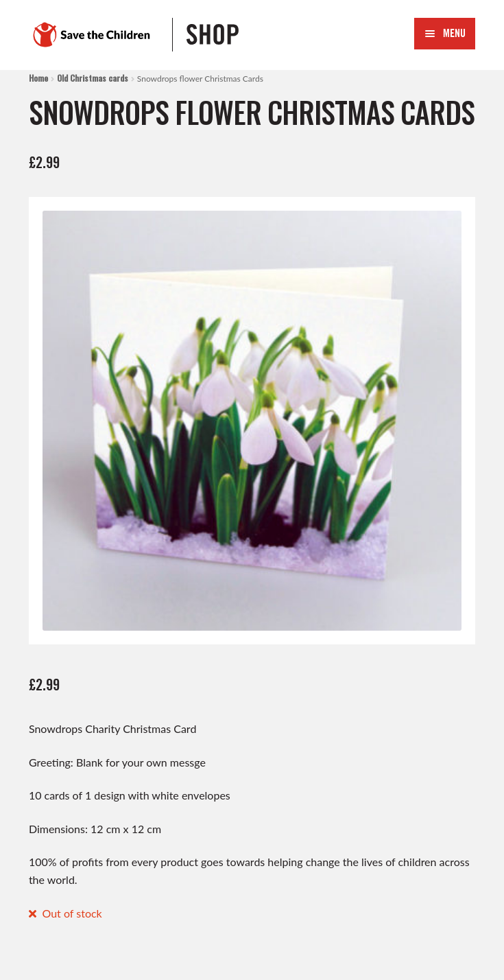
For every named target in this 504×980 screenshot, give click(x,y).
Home (38, 78)
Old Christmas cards (93, 78)
